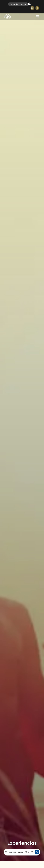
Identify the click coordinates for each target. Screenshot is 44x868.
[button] (37, 852)
